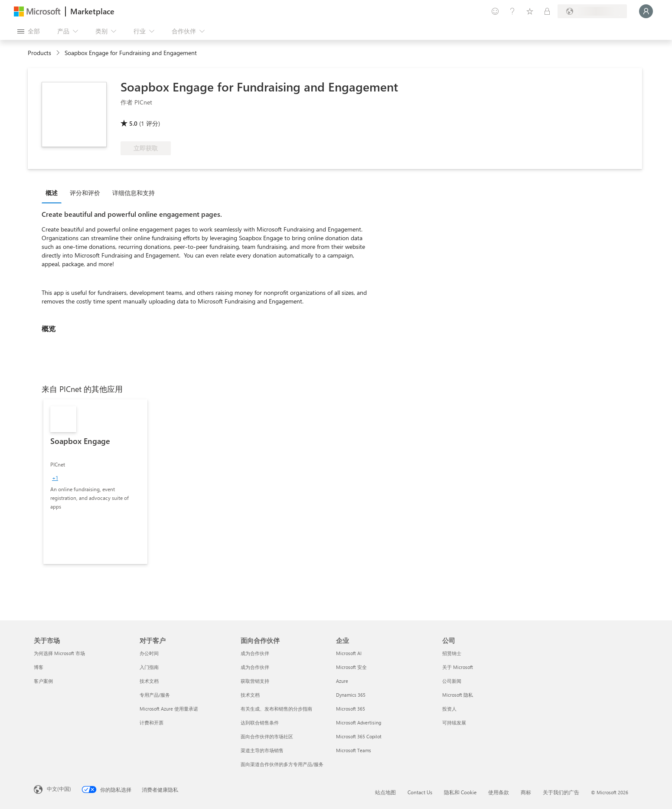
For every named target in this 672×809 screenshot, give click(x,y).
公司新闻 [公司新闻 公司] (452, 681)
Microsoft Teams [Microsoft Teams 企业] (354, 750)
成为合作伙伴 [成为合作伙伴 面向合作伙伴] (255, 653)
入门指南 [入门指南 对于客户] (149, 667)
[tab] (54, 192)
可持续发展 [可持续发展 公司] (454, 723)
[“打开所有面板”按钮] (29, 31)
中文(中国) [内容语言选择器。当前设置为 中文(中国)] (59, 789)
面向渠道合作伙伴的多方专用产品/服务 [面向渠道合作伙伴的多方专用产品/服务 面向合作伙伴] (282, 764)
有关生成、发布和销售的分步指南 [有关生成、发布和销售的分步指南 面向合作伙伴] (276, 709)
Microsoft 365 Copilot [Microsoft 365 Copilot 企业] (359, 736)
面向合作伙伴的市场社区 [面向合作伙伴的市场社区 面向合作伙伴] (267, 736)
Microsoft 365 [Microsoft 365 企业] (351, 709)
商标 (526, 792)
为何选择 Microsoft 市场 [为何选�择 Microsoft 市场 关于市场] (59, 653)
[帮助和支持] (512, 11)
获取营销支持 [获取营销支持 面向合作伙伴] (255, 681)
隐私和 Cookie (460, 792)
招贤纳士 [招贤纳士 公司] (452, 653)
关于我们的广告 (561, 792)
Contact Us (420, 792)
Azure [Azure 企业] (342, 681)
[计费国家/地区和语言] (592, 11)
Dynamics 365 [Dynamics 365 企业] (351, 695)
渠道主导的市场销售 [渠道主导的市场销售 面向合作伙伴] (262, 750)
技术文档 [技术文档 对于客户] (149, 681)
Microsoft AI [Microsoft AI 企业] (349, 653)
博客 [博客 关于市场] (39, 667)
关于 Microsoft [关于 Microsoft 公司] (458, 667)
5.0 (133, 123)
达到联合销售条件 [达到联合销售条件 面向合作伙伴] (260, 723)
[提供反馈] (495, 11)
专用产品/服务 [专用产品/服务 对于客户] (155, 695)
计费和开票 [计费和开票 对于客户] (152, 723)
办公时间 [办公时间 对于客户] (149, 653)
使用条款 (499, 792)
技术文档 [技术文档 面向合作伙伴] (250, 695)
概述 (52, 193)
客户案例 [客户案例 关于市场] (43, 681)
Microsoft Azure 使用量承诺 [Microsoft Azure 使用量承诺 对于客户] (169, 709)
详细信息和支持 (134, 193)
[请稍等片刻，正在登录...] (646, 11)
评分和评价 (85, 193)
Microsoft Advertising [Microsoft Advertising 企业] (359, 723)
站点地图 (385, 792)
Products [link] (39, 53)
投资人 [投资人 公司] (449, 709)
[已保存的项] (530, 11)
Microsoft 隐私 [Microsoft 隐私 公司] (458, 695)
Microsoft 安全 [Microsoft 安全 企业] (351, 667)
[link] (95, 482)
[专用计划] (547, 11)
